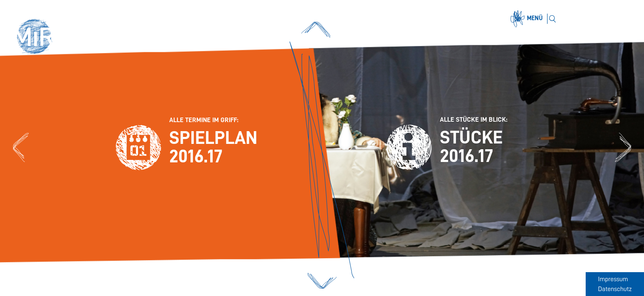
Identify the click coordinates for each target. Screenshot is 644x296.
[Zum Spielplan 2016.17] (21, 148)
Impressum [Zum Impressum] (613, 279)
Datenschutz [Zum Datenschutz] (615, 289)
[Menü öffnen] (528, 19)
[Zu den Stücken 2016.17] (623, 148)
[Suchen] (552, 19)
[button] (38, 38)
